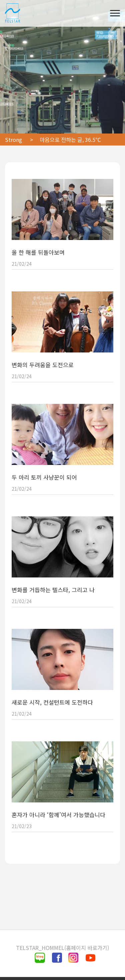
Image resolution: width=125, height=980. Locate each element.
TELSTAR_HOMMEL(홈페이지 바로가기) (62, 948)
